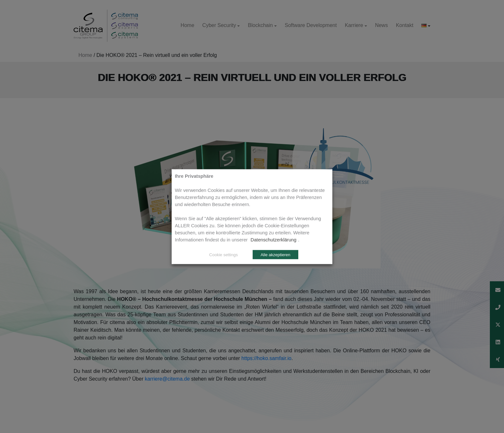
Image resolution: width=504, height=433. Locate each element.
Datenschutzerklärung (274, 239)
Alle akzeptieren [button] (276, 254)
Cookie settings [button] (224, 254)
